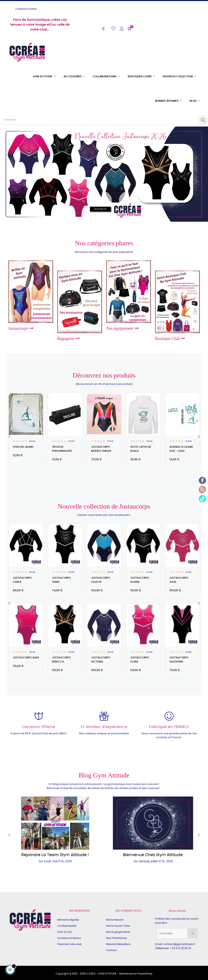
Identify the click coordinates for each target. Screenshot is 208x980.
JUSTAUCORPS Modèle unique (101, 449)
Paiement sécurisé (69, 944)
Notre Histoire (115, 920)
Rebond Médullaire (118, 944)
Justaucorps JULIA (179, 580)
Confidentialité (67, 926)
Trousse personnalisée (62, 449)
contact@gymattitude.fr (179, 944)
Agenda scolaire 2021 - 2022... (181, 449)
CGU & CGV (65, 932)
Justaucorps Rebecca (61, 660)
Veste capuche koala (141, 449)
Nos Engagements (118, 932)
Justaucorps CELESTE (101, 580)
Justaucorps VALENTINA (179, 660)
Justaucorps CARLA (22, 580)
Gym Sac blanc (23, 447)
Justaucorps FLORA (140, 660)
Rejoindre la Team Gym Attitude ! (55, 855)
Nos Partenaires (117, 938)
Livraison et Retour (69, 938)
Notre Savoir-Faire (118, 926)
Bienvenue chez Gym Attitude (153, 855)
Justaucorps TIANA (61, 580)
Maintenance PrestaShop (136, 974)
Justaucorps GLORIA (140, 580)
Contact (112, 950)
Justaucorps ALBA (26, 658)
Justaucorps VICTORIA (101, 660)
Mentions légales (68, 920)
